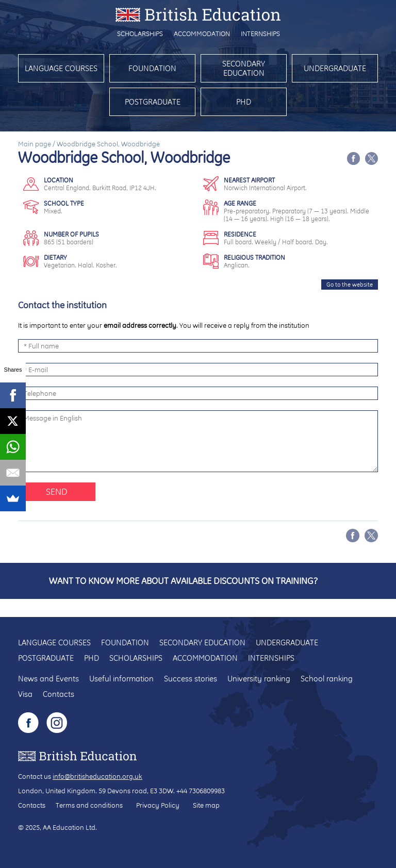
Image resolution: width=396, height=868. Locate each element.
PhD (244, 102)
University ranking (259, 679)
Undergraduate (335, 68)
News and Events (48, 679)
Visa (25, 694)
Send (57, 491)
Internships (260, 34)
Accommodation (202, 34)
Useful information (121, 679)
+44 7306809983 (201, 791)
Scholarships (140, 34)
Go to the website (350, 285)
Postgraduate (153, 102)
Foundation (152, 68)
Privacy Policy (158, 805)
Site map (206, 805)
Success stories (191, 679)
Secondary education (244, 68)
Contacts (59, 694)
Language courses (61, 68)
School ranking (327, 679)
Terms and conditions (89, 805)
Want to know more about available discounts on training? (183, 581)
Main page (35, 144)
